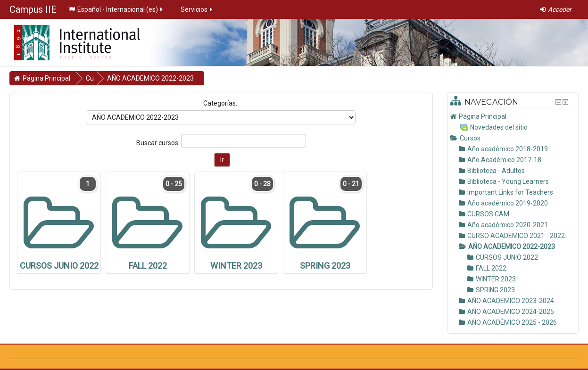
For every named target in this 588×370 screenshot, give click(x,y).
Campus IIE (33, 9)
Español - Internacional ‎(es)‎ (116, 9)
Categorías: (220, 103)
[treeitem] (513, 116)
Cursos (470, 138)
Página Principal (483, 116)
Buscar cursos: (159, 143)
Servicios (197, 9)
